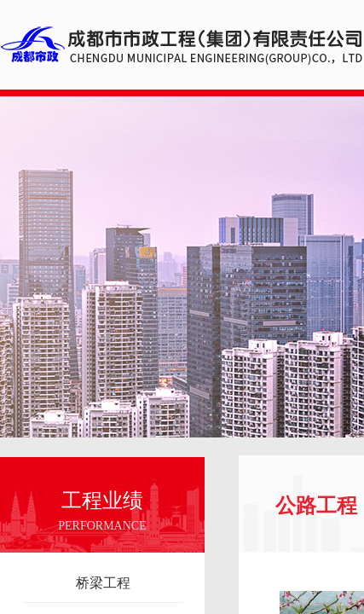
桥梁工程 (103, 583)
